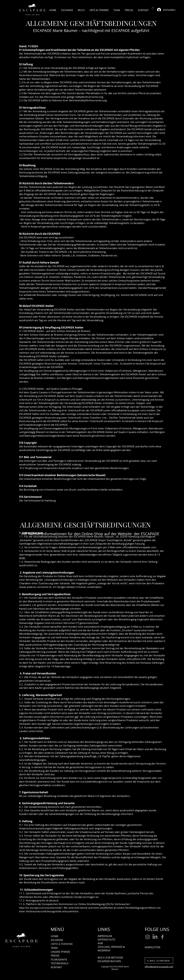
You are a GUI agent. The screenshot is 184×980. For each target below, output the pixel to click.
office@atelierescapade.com (128, 410)
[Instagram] (148, 937)
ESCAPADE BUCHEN (109, 961)
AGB (100, 943)
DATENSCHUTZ (106, 939)
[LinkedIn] (155, 937)
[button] (153, 8)
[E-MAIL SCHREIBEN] (159, 961)
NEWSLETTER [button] (153, 947)
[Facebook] (162, 937)
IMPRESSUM (105, 936)
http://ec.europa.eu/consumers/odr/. (41, 908)
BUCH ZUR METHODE (110, 958)
